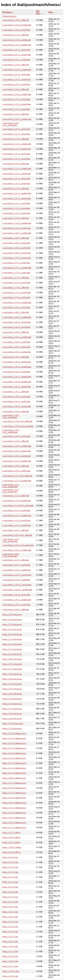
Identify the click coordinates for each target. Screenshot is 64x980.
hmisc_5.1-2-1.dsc (10, 877)
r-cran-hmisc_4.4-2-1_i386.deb (16, 357)
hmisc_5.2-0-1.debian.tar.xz (14, 753)
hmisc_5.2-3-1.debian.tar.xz (14, 743)
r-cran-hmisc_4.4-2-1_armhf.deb (16, 372)
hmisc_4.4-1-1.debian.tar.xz (14, 808)
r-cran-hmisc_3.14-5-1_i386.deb (16, 580)
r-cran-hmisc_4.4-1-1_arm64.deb (17, 387)
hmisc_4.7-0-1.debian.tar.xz (14, 793)
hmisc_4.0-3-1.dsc (10, 961)
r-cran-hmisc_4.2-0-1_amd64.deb (17, 461)
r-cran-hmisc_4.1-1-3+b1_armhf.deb (18, 506)
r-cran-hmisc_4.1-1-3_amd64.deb (17, 481)
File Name (7, 12)
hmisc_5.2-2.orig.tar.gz (12, 629)
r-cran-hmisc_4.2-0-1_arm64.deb (17, 456)
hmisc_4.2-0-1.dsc (10, 947)
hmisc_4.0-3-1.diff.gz (11, 838)
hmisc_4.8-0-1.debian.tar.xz (14, 778)
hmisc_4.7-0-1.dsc (10, 867)
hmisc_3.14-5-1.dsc (11, 971)
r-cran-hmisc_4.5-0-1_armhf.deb (16, 342)
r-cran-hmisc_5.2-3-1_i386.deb (16, 65)
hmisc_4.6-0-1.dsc (10, 907)
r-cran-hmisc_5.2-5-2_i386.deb (16, 20)
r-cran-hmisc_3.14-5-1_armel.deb (17, 575)
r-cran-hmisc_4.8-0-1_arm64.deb (17, 253)
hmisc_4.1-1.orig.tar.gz (12, 709)
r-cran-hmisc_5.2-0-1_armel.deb (16, 109)
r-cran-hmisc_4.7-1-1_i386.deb (16, 278)
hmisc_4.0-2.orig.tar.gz (12, 719)
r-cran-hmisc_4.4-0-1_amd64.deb (17, 382)
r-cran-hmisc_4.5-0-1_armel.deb (16, 347)
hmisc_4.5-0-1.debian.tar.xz (14, 798)
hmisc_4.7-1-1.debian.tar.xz (14, 783)
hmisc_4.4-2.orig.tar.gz (12, 684)
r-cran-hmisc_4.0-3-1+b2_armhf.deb (18, 545)
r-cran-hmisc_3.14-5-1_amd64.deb (17, 590)
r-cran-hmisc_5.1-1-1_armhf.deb (16, 203)
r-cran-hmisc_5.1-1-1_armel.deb (16, 179)
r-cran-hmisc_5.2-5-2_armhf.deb (16, 30)
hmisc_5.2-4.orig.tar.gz (12, 620)
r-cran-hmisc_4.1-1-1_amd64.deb (17, 516)
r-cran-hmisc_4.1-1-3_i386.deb (16, 496)
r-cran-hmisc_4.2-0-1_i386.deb (16, 466)
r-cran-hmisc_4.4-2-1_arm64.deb (17, 362)
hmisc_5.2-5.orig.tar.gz (12, 615)
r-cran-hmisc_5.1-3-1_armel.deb (16, 134)
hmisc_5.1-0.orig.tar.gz (12, 654)
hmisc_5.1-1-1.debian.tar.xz (14, 768)
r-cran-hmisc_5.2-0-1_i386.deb (16, 114)
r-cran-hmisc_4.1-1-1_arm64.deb (17, 525)
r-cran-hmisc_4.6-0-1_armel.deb (16, 307)
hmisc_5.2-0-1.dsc (10, 862)
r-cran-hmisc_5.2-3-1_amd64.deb (17, 70)
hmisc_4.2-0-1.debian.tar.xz (14, 823)
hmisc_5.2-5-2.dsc (10, 857)
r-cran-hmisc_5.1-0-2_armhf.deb (16, 213)
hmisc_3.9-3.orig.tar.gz (12, 729)
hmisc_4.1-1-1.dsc (10, 966)
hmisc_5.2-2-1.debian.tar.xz (14, 748)
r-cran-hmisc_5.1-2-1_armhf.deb (16, 184)
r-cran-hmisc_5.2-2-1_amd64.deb (17, 94)
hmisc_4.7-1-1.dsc (10, 872)
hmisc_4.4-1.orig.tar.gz (12, 689)
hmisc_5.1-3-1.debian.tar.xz (14, 758)
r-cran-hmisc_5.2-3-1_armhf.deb (16, 75)
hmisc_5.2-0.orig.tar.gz (12, 634)
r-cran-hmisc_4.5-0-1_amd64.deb (17, 337)
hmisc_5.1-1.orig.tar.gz (12, 649)
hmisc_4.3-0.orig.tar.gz (12, 699)
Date (51, 12)
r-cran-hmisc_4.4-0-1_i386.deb (16, 412)
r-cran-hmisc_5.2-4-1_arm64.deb (17, 55)
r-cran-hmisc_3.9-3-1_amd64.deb (17, 600)
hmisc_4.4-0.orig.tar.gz (12, 694)
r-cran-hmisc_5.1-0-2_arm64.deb (17, 228)
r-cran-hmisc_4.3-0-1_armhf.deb (16, 436)
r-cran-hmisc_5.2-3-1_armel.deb (16, 60)
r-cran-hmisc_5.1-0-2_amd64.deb (17, 223)
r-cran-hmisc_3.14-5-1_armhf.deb (17, 585)
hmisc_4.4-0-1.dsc (10, 942)
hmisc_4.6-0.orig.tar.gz (12, 674)
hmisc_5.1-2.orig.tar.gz (12, 644)
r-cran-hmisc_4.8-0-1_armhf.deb (16, 248)
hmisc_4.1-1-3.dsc (10, 951)
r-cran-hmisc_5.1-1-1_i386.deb (16, 189)
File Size (38, 12)
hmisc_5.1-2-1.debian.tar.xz (14, 763)
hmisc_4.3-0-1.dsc (10, 937)
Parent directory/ (9, 16)
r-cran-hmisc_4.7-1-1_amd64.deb (17, 268)
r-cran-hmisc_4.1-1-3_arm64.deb (17, 501)
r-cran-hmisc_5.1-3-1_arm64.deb (17, 149)
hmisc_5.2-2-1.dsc (10, 927)
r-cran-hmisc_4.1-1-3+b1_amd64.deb (11, 486)
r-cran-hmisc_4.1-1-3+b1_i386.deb (17, 476)
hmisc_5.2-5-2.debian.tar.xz (14, 733)
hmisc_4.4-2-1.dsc (10, 912)
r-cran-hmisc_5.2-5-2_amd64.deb (17, 25)
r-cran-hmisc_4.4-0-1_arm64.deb (17, 406)
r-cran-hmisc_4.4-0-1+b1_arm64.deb (11, 416)
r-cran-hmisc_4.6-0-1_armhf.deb (16, 327)
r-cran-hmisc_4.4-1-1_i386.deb (16, 392)
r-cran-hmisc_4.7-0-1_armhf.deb (16, 297)
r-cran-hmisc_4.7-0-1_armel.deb (16, 273)
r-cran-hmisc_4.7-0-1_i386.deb (16, 288)
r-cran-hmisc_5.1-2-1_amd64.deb (17, 169)
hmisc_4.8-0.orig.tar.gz (12, 659)
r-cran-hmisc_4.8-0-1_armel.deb (16, 243)
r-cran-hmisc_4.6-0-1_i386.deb (16, 312)
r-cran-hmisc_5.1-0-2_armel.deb (16, 208)
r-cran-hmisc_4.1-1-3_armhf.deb (16, 511)
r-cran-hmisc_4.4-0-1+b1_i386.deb (17, 421)
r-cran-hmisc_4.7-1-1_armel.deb (16, 263)
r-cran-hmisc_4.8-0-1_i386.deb (16, 238)
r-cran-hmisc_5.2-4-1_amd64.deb (17, 45)
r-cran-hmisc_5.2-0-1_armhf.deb (16, 129)
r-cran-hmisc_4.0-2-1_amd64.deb (17, 550)
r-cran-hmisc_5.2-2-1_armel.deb (16, 84)
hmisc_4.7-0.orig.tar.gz (12, 669)
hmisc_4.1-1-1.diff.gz (11, 833)
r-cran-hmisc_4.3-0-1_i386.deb (16, 441)
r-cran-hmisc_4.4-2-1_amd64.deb (17, 367)
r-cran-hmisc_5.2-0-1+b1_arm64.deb (11, 124)
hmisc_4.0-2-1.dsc (10, 956)
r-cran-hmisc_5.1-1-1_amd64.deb (17, 193)
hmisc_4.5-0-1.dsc (10, 892)
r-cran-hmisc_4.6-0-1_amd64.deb (17, 317)
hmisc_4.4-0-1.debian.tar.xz (14, 813)
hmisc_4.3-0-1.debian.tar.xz (14, 818)
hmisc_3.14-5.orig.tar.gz (13, 724)
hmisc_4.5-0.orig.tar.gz (12, 679)
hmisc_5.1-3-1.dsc (10, 897)
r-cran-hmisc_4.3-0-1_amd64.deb (17, 446)
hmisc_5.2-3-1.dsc (10, 922)
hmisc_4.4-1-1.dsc (10, 932)
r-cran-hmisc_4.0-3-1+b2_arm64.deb (11, 555)
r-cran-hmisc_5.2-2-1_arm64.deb (17, 104)
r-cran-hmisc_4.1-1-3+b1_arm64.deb (11, 491)
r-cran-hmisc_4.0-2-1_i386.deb (16, 560)
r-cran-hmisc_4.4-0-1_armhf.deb (16, 397)
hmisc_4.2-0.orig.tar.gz (12, 704)
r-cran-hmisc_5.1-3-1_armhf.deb (16, 154)
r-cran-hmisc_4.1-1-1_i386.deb (16, 530)
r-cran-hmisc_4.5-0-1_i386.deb (16, 332)
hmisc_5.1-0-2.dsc (10, 887)
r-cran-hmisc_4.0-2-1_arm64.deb (17, 570)
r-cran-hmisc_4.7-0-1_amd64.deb (17, 303)
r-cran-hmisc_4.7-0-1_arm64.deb (17, 293)
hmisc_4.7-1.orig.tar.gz (12, 664)
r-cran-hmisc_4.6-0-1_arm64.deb (17, 322)
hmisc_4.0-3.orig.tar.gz (12, 714)
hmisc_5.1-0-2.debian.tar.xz (14, 773)
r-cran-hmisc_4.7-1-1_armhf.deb (16, 283)
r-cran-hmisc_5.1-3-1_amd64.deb (17, 144)
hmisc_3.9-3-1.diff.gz (11, 852)
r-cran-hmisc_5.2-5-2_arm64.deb (17, 40)
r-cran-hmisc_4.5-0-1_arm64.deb (17, 352)
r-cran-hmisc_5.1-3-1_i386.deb (16, 139)
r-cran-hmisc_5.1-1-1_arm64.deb (17, 199)
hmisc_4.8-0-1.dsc (10, 917)
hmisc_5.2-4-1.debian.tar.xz (14, 738)
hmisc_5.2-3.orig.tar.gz (12, 625)
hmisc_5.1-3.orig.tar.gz (12, 639)
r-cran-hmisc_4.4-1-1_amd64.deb (17, 377)
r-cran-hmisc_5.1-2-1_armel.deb (16, 159)
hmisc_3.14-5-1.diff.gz (12, 847)
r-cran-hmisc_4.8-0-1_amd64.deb (17, 233)
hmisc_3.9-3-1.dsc (10, 976)
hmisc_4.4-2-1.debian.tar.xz (14, 803)
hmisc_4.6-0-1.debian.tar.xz (14, 788)
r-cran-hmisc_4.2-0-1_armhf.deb (16, 471)
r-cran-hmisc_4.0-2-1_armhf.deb (16, 565)
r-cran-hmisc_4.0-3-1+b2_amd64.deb (11, 540)
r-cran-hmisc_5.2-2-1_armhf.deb (16, 99)
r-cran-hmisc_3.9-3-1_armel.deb (16, 595)
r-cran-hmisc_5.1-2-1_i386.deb (16, 164)
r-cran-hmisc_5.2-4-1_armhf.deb (16, 50)
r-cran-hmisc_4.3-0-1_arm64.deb (17, 451)
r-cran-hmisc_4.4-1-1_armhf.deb (16, 402)
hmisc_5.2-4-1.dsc (10, 902)
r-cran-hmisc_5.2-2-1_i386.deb (16, 89)
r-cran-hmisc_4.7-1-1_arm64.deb (17, 258)
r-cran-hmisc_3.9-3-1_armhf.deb (16, 605)
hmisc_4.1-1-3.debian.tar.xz (14, 828)
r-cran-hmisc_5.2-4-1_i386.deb (16, 35)
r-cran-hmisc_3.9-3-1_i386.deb (16, 610)
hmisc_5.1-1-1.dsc (10, 882)
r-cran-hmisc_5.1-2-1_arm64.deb (17, 174)
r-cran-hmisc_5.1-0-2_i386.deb (16, 218)
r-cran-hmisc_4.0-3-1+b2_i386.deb (17, 535)
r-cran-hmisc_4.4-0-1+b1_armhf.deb (18, 426)
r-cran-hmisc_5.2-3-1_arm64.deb (17, 80)
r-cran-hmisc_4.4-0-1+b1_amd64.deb (11, 431)
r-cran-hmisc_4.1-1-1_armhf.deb (16, 520)
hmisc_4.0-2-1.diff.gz (11, 842)
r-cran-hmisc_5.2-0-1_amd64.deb (17, 119)
